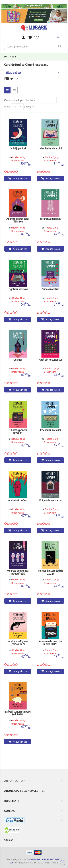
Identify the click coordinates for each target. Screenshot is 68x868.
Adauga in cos (20, 179)
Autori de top (14, 781)
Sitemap (9, 840)
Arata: (7, 107)
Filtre (11, 79)
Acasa (12, 56)
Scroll (63, 863)
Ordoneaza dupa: (14, 100)
